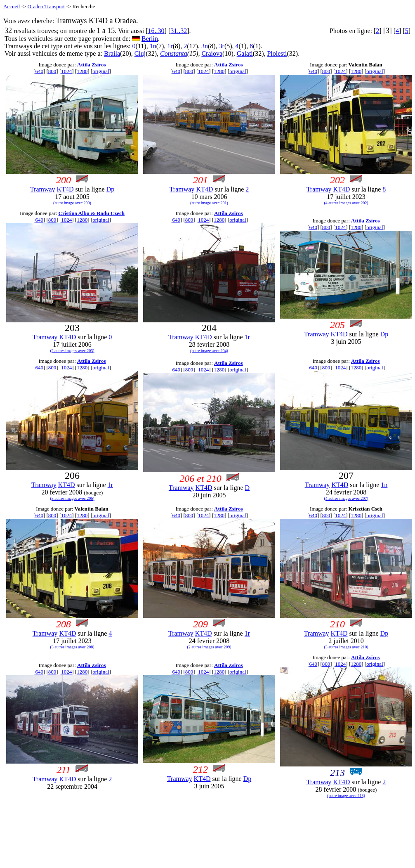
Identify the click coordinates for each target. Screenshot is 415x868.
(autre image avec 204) (209, 351)
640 (39, 71)
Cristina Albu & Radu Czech (92, 213)
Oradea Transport (46, 6)
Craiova (212, 53)
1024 (66, 71)
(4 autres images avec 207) (346, 498)
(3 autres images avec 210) (346, 647)
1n (153, 46)
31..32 (179, 31)
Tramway (43, 189)
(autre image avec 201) (209, 203)
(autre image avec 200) (72, 203)
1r (170, 46)
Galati (245, 53)
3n (205, 46)
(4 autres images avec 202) (346, 203)
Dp (111, 189)
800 (52, 71)
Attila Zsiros (91, 65)
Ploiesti (277, 53)
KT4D (65, 189)
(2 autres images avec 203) (72, 351)
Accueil (12, 6)
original (101, 71)
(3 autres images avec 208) (72, 647)
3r (222, 46)
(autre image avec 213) (346, 796)
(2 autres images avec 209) (209, 647)
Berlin (150, 39)
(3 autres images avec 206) (72, 498)
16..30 (156, 31)
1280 (82, 71)
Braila (112, 53)
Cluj (140, 53)
